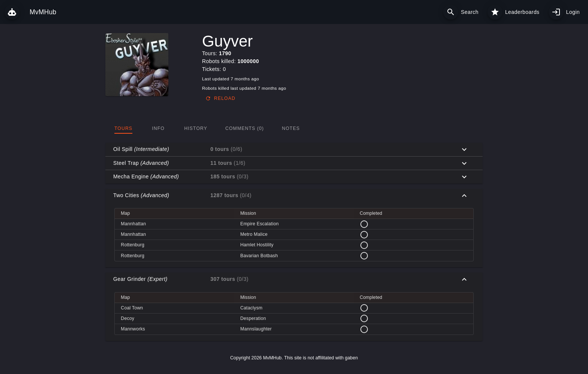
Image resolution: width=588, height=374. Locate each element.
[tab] (123, 128)
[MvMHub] (12, 12)
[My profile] (556, 12)
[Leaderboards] (495, 12)
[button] (294, 149)
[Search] (451, 12)
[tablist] (294, 128)
